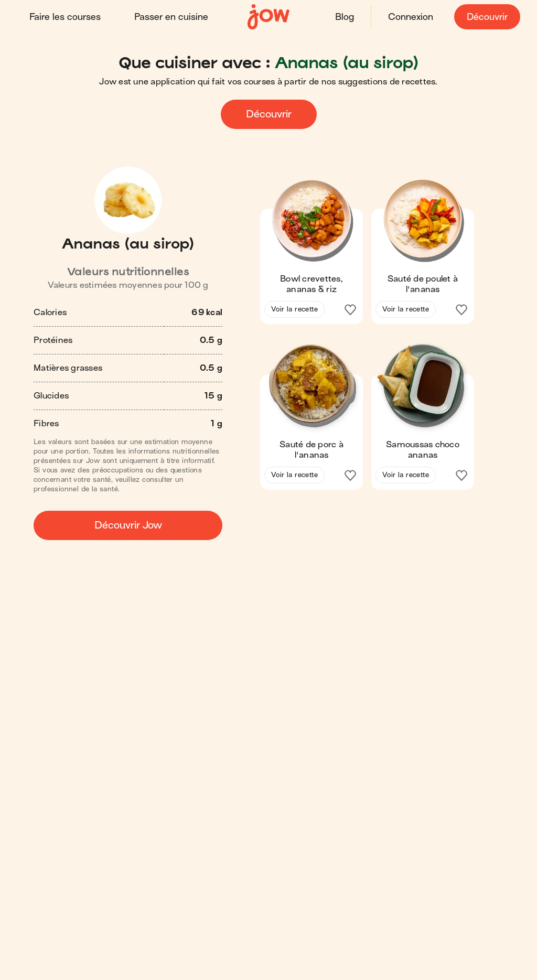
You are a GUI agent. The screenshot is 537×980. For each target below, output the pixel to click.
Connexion (411, 17)
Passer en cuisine (171, 17)
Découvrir (487, 17)
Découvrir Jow (128, 525)
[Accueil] (268, 17)
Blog (345, 17)
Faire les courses (65, 17)
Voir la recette (294, 309)
